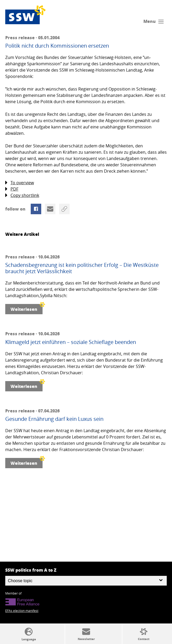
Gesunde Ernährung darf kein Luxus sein (54, 419)
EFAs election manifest (22, 611)
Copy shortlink (22, 195)
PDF (12, 189)
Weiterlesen (27, 308)
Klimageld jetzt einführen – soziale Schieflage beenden (71, 342)
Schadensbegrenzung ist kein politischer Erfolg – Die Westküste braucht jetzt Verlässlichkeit (82, 268)
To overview (20, 183)
